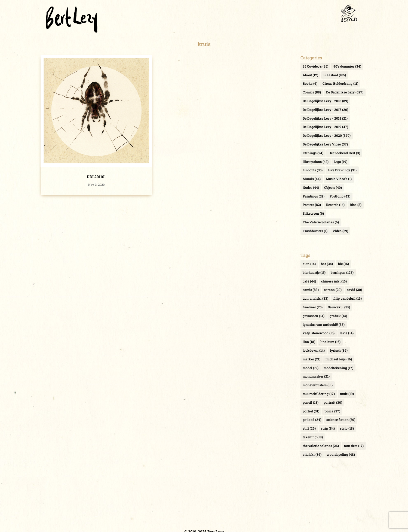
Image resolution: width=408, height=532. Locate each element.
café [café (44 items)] (309, 281)
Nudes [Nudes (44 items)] (311, 187)
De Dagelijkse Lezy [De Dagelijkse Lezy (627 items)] (345, 92)
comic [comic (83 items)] (311, 290)
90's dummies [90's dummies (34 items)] (347, 66)
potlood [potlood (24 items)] (312, 419)
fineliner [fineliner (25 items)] (313, 307)
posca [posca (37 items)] (332, 411)
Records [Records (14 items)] (335, 205)
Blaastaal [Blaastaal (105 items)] (335, 75)
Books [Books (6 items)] (310, 83)
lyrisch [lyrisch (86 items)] (339, 350)
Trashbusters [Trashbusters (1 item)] (315, 231)
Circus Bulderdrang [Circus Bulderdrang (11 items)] (340, 83)
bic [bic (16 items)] (343, 264)
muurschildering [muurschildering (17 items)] (319, 394)
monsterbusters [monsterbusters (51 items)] (318, 385)
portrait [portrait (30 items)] (333, 402)
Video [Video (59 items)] (340, 231)
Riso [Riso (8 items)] (356, 205)
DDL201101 (96, 177)
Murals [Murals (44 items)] (312, 179)
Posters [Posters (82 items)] (312, 205)
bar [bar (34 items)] (327, 264)
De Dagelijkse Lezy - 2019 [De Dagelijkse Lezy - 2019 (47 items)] (325, 127)
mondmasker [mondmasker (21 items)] (316, 376)
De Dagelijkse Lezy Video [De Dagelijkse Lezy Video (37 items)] (325, 144)
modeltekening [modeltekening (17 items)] (338, 368)
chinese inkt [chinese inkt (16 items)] (334, 281)
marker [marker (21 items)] (312, 359)
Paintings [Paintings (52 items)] (314, 196)
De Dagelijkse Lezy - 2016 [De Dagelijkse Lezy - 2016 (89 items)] (325, 101)
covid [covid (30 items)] (354, 290)
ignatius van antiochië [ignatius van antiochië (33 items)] (324, 324)
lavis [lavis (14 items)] (347, 333)
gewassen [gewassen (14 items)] (314, 316)
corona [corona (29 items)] (333, 290)
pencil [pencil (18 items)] (311, 402)
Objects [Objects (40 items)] (333, 187)
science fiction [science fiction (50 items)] (341, 419)
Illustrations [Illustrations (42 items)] (316, 162)
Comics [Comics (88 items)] (312, 92)
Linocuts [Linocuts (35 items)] (313, 170)
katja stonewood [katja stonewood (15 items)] (319, 333)
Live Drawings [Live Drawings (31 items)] (342, 170)
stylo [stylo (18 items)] (347, 428)
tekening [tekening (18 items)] (313, 437)
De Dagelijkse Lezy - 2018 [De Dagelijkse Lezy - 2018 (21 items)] (325, 118)
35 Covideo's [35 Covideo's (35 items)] (315, 66)
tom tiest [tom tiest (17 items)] (354, 446)
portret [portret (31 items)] (311, 411)
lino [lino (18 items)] (309, 342)
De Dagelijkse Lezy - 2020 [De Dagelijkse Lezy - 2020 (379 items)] (327, 135)
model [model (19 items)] (311, 368)
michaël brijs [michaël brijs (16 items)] (339, 359)
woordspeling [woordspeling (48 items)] (341, 454)
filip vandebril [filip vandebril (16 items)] (348, 298)
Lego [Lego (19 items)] (340, 162)
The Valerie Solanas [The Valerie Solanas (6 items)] (321, 222)
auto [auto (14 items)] (309, 264)
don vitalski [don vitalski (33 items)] (315, 298)
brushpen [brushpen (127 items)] (342, 272)
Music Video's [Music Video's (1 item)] (339, 179)
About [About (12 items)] (310, 75)
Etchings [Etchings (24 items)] (313, 153)
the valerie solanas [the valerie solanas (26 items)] (321, 446)
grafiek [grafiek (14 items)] (338, 316)
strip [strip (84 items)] (328, 428)
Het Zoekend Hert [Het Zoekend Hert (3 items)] (344, 153)
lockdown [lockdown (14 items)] (314, 350)
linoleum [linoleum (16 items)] (330, 342)
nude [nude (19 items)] (347, 394)
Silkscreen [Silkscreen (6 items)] (313, 213)
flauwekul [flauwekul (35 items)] (339, 307)
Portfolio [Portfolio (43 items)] (340, 196)
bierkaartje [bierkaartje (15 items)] (314, 272)
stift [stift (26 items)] (309, 428)
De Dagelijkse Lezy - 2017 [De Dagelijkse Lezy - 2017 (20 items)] (325, 110)
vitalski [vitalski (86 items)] (312, 454)
